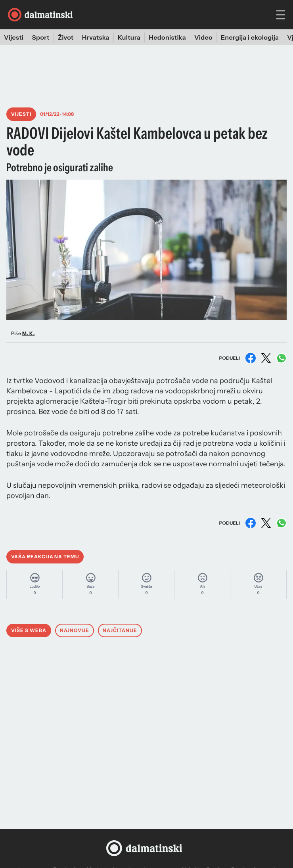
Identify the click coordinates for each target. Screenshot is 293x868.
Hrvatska (96, 37)
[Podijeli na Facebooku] (251, 358)
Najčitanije (120, 630)
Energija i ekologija (250, 37)
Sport (41, 37)
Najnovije (75, 630)
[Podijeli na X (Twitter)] (266, 358)
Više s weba (29, 630)
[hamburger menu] (281, 15)
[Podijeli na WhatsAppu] (282, 358)
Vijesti (14, 37)
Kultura (129, 37)
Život (66, 37)
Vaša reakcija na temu (45, 557)
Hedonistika (167, 37)
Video (203, 37)
